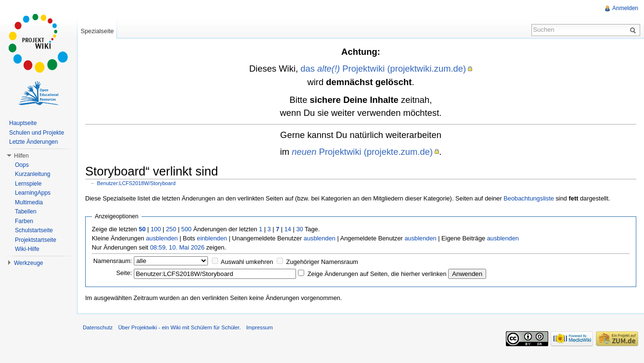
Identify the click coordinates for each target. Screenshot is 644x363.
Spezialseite (97, 31)
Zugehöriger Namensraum (322, 262)
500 (187, 229)
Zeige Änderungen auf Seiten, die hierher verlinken (377, 274)
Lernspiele (28, 184)
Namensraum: (113, 261)
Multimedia (29, 202)
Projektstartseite (36, 240)
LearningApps (33, 193)
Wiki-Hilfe (27, 249)
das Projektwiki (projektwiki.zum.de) (383, 69)
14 (288, 229)
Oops (22, 165)
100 (156, 229)
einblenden (212, 238)
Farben (24, 221)
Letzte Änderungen (33, 142)
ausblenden (162, 238)
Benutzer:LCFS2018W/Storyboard (136, 183)
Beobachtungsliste (529, 198)
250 (171, 229)
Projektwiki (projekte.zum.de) (362, 152)
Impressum (259, 327)
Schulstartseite (34, 230)
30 (299, 229)
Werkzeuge (28, 263)
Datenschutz (98, 327)
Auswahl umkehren (247, 262)
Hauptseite (23, 123)
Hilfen (21, 156)
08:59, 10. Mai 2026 (177, 247)
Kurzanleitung (32, 174)
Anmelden (625, 8)
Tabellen (26, 212)
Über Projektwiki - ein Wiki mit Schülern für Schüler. (179, 327)
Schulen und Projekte (37, 133)
